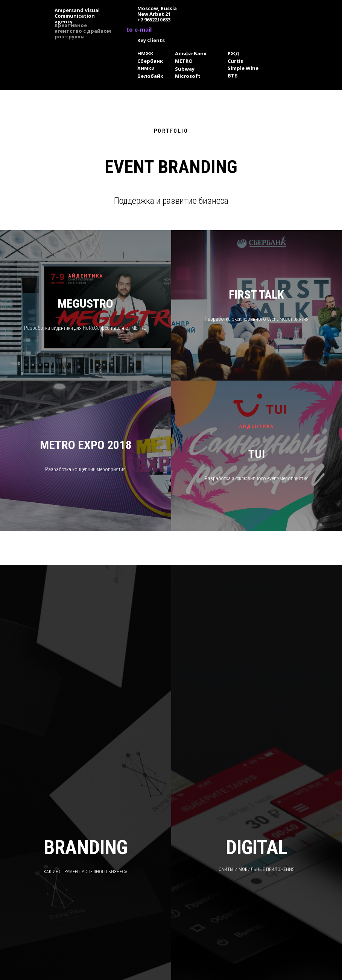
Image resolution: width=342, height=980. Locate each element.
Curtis (235, 61)
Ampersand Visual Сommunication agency (77, 16)
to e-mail (139, 29)
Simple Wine (243, 68)
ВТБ (233, 76)
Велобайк (150, 76)
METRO (184, 61)
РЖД (233, 53)
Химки (146, 68)
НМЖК (145, 53)
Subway (185, 69)
